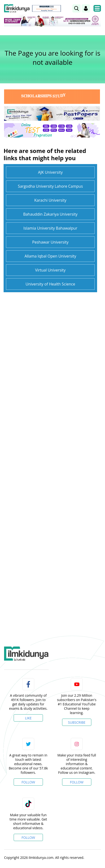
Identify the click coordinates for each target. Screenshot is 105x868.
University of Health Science (50, 284)
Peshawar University (50, 242)
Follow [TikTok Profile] (28, 838)
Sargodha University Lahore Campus (50, 186)
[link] (76, 8)
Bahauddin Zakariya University (50, 214)
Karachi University (50, 200)
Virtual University (50, 270)
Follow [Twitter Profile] (28, 782)
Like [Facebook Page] (28, 718)
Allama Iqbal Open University (50, 256)
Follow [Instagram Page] (77, 782)
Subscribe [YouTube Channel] (77, 722)
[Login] (86, 8)
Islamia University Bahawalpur (50, 228)
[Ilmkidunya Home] (17, 8)
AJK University (50, 172)
